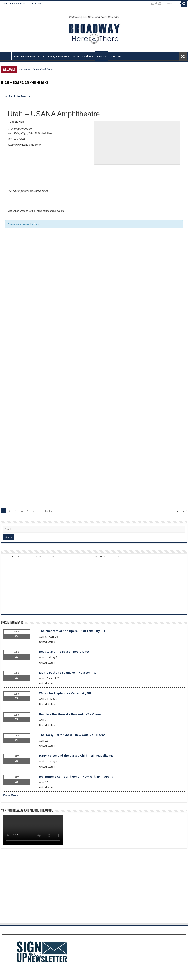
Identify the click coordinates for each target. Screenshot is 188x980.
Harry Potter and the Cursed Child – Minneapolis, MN (76, 756)
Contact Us (35, 4)
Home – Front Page (6, 56)
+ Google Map (16, 122)
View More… (12, 795)
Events (100, 57)
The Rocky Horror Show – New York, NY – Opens (72, 735)
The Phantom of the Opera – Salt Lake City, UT (72, 631)
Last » (49, 511)
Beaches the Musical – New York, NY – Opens (70, 714)
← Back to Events (18, 96)
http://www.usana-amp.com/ (24, 145)
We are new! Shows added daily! (36, 69)
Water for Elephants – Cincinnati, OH (65, 693)
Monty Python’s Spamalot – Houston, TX (68, 673)
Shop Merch (117, 57)
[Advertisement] (94, 285)
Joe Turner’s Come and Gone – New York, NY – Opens (76, 777)
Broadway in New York (56, 57)
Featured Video (82, 57)
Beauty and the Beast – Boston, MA (64, 652)
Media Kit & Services (14, 4)
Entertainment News (25, 57)
